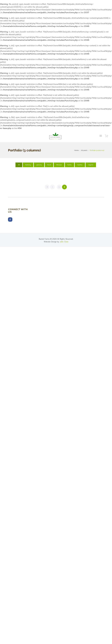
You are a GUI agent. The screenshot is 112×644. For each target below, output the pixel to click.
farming (28, 165)
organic (91, 165)
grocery (39, 165)
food (49, 165)
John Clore (64, 242)
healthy (80, 165)
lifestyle (59, 165)
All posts (84, 150)
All (19, 165)
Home (76, 150)
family (69, 165)
